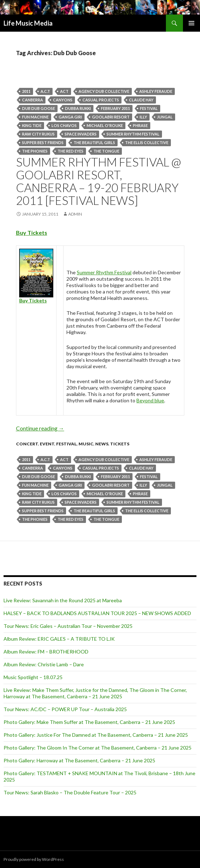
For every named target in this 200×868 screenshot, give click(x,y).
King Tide (32, 125)
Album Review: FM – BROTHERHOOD (46, 652)
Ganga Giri (70, 117)
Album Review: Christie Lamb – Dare (44, 664)
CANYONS (63, 100)
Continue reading (40, 428)
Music (86, 444)
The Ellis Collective (147, 142)
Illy (143, 117)
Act (64, 91)
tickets (120, 444)
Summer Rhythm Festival (133, 134)
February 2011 (115, 108)
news (102, 444)
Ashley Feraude (156, 91)
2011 (26, 91)
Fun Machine (35, 117)
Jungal (165, 117)
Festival (149, 108)
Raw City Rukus (38, 134)
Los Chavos (64, 125)
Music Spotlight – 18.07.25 (33, 677)
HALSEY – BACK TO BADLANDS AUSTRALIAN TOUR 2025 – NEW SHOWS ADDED (97, 613)
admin (75, 214)
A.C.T (45, 91)
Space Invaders (81, 134)
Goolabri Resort (111, 117)
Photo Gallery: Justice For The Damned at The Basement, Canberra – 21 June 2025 (96, 735)
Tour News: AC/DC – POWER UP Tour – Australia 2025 (65, 709)
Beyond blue (150, 400)
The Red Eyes (71, 151)
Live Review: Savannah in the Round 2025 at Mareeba (63, 600)
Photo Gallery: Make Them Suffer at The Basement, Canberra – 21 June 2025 (89, 722)
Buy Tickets (32, 232)
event (47, 444)
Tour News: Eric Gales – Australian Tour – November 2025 (68, 626)
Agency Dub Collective (104, 91)
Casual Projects (101, 100)
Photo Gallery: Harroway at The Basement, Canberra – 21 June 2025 (79, 760)
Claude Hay (141, 100)
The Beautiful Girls (94, 142)
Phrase (140, 125)
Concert (27, 444)
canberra (33, 100)
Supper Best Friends (43, 142)
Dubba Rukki (78, 108)
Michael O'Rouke (105, 125)
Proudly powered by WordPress (34, 859)
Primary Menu (191, 23)
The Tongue (106, 151)
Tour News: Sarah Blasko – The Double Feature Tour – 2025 (70, 792)
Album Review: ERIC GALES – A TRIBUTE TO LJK (59, 639)
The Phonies (35, 151)
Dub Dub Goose (39, 108)
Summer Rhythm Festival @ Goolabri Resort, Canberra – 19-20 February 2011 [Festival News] (99, 181)
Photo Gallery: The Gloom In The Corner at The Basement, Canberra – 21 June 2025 (98, 748)
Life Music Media (28, 23)
